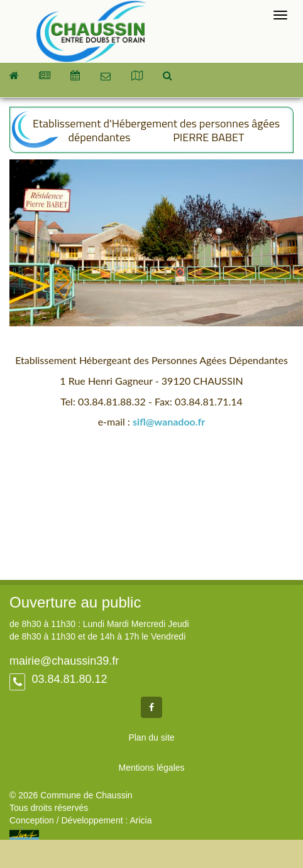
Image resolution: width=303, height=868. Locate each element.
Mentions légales (151, 768)
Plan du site (151, 737)
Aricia (140, 820)
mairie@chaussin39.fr (64, 661)
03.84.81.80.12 (68, 679)
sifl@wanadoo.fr (169, 421)
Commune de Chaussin (91, 31)
